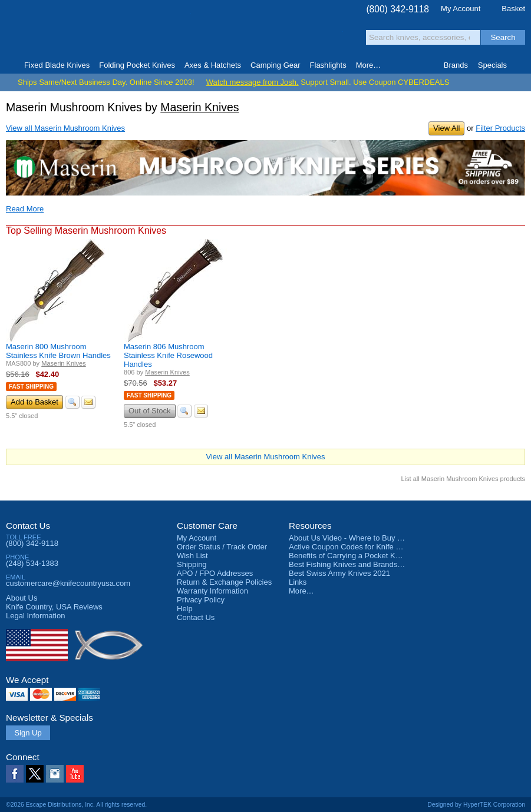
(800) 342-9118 (398, 9)
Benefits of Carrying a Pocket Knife (348, 556)
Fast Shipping (31, 387)
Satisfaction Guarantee (164, 32)
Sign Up (28, 733)
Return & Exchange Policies (224, 582)
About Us (22, 598)
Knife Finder (521, 65)
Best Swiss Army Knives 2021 (339, 573)
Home (10, 65)
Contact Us (28, 526)
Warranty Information (212, 591)
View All (446, 128)
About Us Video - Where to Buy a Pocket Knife (368, 538)
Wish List (192, 556)
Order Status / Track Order (222, 547)
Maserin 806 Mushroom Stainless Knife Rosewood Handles (168, 355)
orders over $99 (230, 36)
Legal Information (35, 616)
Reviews (54, 607)
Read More (25, 209)
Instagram (55, 774)
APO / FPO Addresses (215, 573)
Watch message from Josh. (253, 82)
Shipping (192, 564)
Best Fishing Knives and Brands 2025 (353, 564)
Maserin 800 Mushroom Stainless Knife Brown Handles (58, 351)
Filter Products (500, 128)
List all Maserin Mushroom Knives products (463, 479)
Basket (513, 9)
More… (301, 591)
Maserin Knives (199, 107)
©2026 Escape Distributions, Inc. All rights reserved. (76, 805)
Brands (456, 65)
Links (298, 582)
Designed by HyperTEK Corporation (476, 805)
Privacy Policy (201, 600)
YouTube (75, 774)
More (369, 65)
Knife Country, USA (55, 30)
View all (65, 128)
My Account (461, 9)
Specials (492, 65)
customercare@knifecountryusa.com (68, 583)
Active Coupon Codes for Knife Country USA (365, 547)
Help (185, 609)
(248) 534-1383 (32, 563)
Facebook (15, 774)
